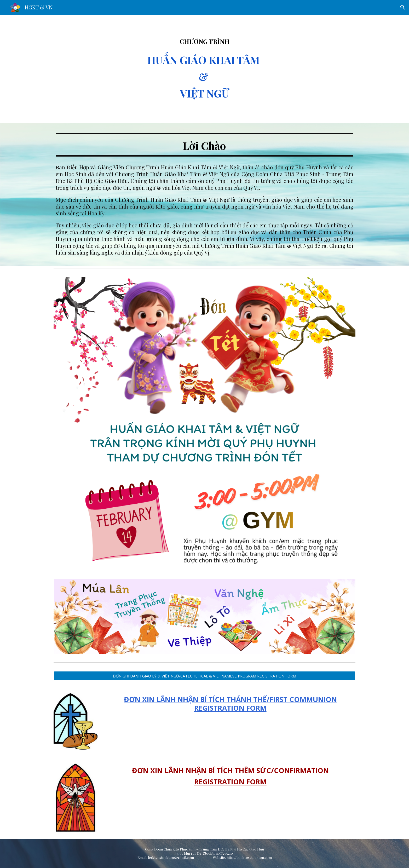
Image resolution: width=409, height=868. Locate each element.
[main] (204, 69)
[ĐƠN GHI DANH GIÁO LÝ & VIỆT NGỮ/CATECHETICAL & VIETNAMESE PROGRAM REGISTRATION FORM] (204, 676)
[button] (403, 7)
